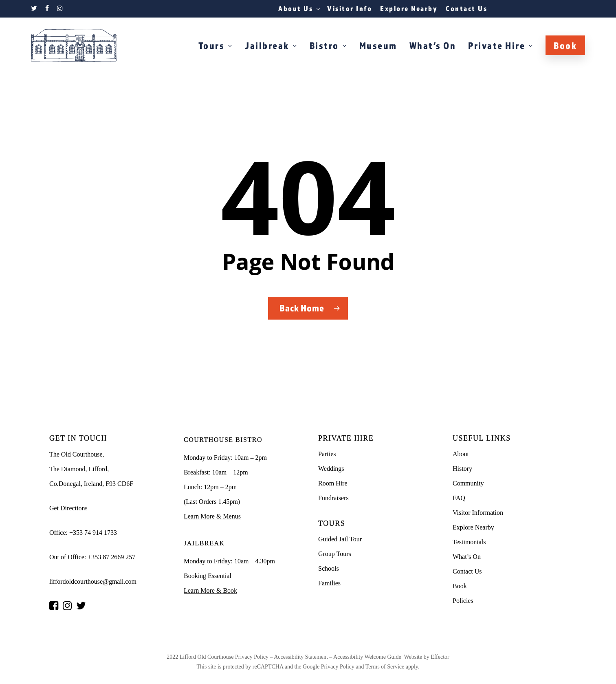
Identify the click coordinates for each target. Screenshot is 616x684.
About (461, 454)
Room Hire (333, 483)
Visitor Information (478, 513)
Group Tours (335, 554)
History (462, 469)
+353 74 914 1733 (93, 533)
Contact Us (467, 571)
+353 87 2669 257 (111, 557)
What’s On (467, 557)
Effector (440, 657)
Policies (463, 601)
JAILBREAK (204, 543)
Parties (327, 454)
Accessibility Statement (300, 657)
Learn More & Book (210, 590)
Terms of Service (385, 667)
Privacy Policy (252, 657)
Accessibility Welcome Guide (367, 657)
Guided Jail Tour (340, 539)
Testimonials (469, 542)
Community (468, 483)
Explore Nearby (473, 527)
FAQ (459, 498)
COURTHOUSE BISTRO (223, 440)
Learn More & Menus (212, 516)
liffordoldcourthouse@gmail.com (93, 581)
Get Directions (68, 508)
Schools (329, 568)
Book (460, 586)
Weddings (331, 469)
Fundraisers (333, 498)
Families (329, 583)
